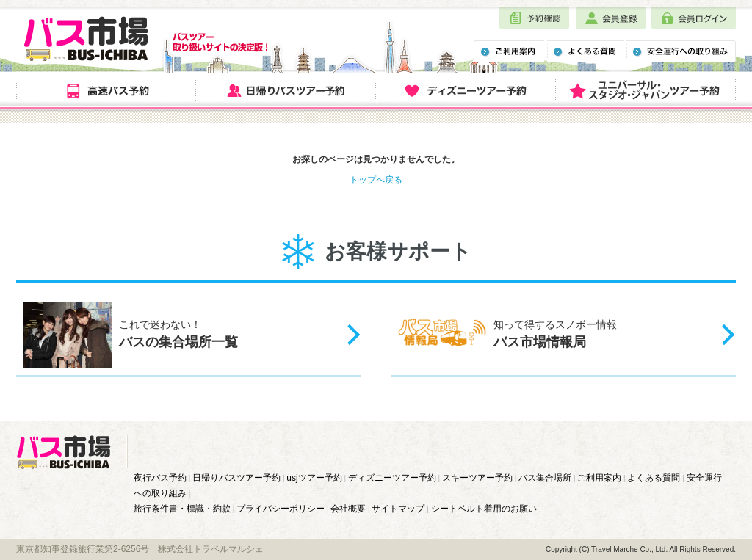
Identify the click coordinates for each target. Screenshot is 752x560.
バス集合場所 (545, 478)
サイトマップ (398, 509)
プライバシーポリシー (281, 509)
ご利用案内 (599, 478)
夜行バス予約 (160, 478)
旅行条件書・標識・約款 (182, 509)
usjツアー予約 (314, 478)
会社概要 (348, 509)
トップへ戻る (376, 180)
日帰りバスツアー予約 (236, 478)
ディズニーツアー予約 (392, 478)
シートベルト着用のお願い (484, 509)
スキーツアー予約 (477, 478)
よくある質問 (654, 478)
